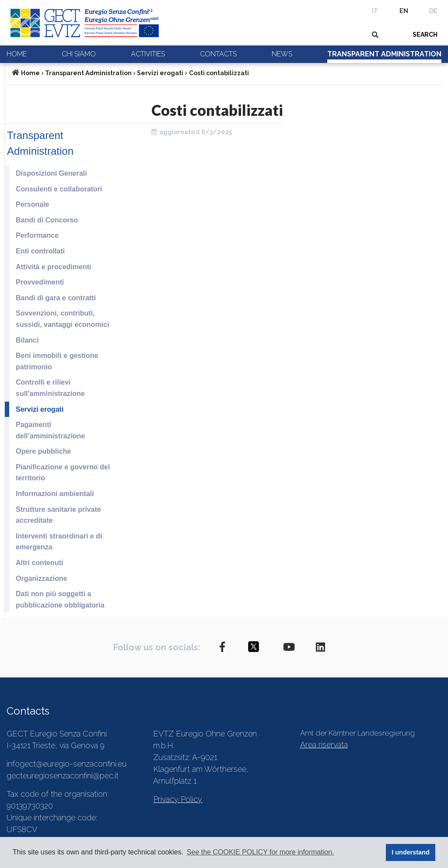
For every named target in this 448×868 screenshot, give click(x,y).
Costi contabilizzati (219, 73)
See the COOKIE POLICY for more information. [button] (261, 852)
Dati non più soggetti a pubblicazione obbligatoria (60, 599)
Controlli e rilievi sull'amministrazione (50, 388)
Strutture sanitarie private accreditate (58, 515)
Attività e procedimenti (53, 267)
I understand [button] (410, 852)
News (282, 54)
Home (17, 54)
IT (375, 11)
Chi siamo (79, 54)
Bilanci (27, 340)
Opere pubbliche (43, 451)
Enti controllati (40, 251)
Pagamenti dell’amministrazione (50, 430)
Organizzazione (41, 578)
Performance (37, 235)
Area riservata (324, 745)
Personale (32, 204)
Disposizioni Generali (51, 173)
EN (404, 11)
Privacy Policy (178, 799)
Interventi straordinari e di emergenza (59, 542)
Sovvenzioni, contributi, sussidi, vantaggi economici (62, 319)
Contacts (218, 54)
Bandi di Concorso (47, 220)
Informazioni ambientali (55, 494)
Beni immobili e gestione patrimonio (57, 361)
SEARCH (425, 35)
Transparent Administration (384, 54)
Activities (148, 54)
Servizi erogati (160, 73)
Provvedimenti (40, 282)
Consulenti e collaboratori (59, 189)
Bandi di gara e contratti (56, 298)
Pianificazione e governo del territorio (63, 473)
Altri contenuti (39, 563)
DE (433, 11)
